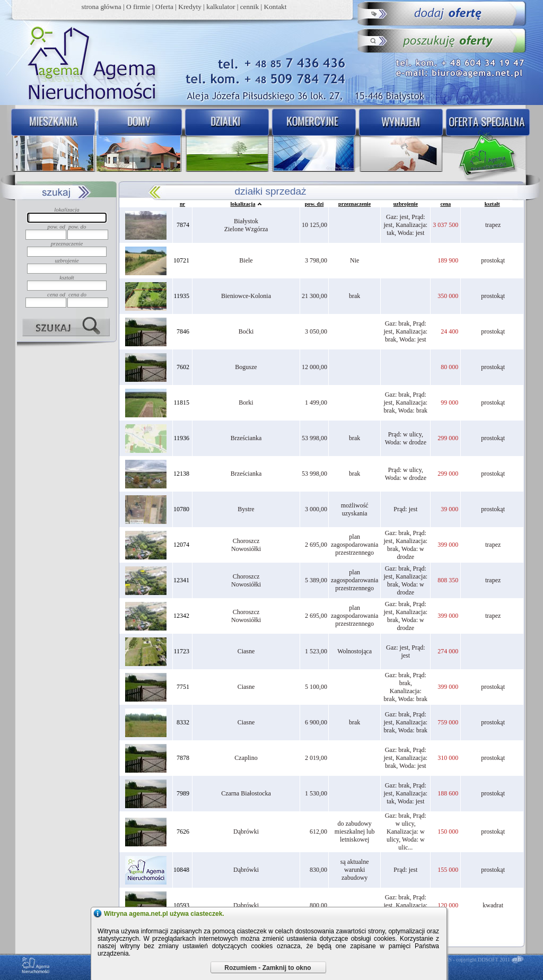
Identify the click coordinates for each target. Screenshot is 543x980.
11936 (181, 438)
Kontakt (275, 7)
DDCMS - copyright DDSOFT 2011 (471, 960)
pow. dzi (314, 204)
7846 (183, 331)
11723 (181, 651)
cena (445, 204)
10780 (181, 509)
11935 (181, 296)
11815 (181, 402)
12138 (181, 474)
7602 (183, 367)
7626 (183, 832)
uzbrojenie (406, 204)
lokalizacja (243, 204)
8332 (183, 722)
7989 (183, 793)
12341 (181, 580)
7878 (183, 758)
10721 (181, 260)
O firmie (138, 7)
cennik (250, 7)
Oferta (164, 7)
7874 (183, 225)
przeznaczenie (354, 204)
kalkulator (221, 7)
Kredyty (190, 7)
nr (182, 204)
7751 (183, 687)
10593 (181, 905)
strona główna (102, 7)
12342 (181, 616)
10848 (181, 870)
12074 (181, 545)
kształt (492, 204)
